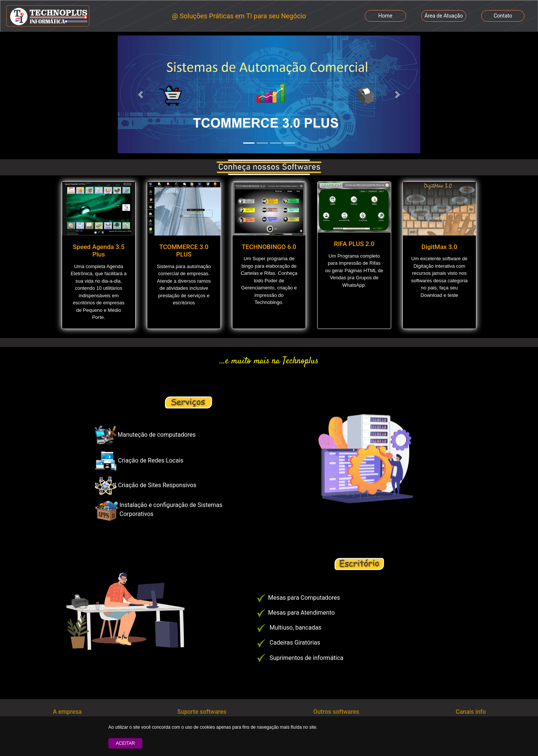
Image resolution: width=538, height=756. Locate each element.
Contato (503, 16)
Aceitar (125, 743)
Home (385, 16)
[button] (140, 94)
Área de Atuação (444, 16)
